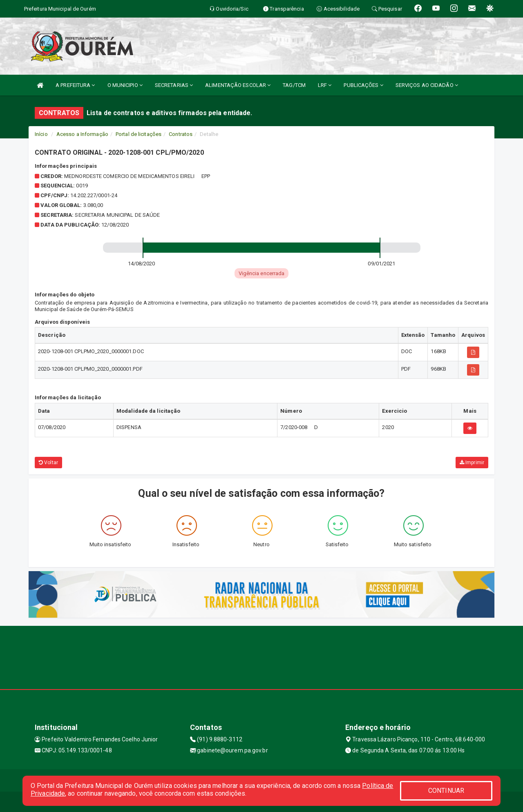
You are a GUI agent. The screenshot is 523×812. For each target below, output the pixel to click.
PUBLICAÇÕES (363, 85)
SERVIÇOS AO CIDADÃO (427, 85)
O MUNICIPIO (125, 85)
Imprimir (472, 463)
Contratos (181, 134)
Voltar (48, 463)
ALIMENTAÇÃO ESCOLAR (238, 85)
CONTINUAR (446, 791)
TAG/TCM (294, 85)
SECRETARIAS (174, 85)
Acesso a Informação (82, 134)
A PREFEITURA (75, 85)
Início (41, 134)
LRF (325, 85)
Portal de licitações (139, 134)
